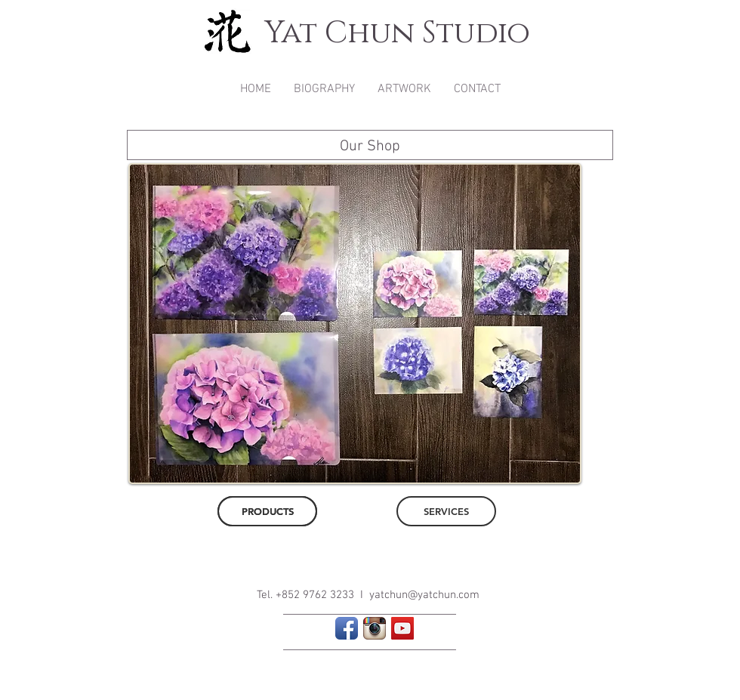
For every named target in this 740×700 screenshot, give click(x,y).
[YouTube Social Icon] (402, 628)
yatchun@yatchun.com (424, 595)
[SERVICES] (446, 511)
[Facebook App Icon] (347, 628)
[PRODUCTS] (267, 511)
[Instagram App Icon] (375, 628)
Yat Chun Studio (397, 33)
